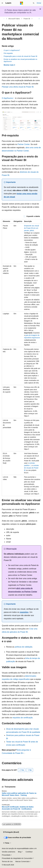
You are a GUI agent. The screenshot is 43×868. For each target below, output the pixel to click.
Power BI (27, 19)
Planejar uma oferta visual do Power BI (18, 87)
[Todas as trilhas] (4, 19)
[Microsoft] (22, 3)
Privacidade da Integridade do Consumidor (17, 858)
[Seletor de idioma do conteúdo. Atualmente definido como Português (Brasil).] (11, 832)
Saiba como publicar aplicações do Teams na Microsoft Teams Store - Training (19, 794)
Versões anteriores (9, 852)
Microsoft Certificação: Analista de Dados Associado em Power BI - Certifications (18, 808)
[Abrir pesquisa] (34, 3)
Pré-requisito (8, 53)
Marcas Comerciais (22, 861)
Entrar (39, 3)
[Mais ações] (39, 19)
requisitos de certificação (23, 718)
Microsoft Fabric (14, 19)
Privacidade (6, 855)
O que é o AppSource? (12, 50)
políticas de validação (24, 647)
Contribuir (29, 852)
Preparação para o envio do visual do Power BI (20, 56)
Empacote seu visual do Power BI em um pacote (31, 228)
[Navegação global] (2, 3)
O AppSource (7, 98)
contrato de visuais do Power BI (31, 468)
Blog (20, 852)
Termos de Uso (7, 861)
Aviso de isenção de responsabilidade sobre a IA (19, 848)
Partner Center (24, 144)
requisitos (24, 612)
